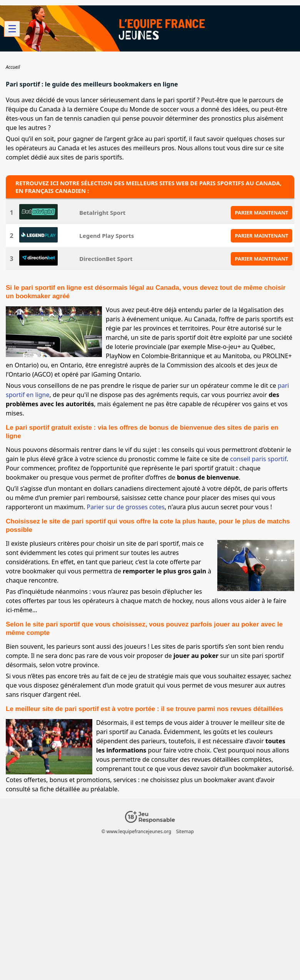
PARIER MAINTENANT (262, 213)
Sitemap (185, 831)
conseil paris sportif (258, 459)
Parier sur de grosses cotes (126, 507)
